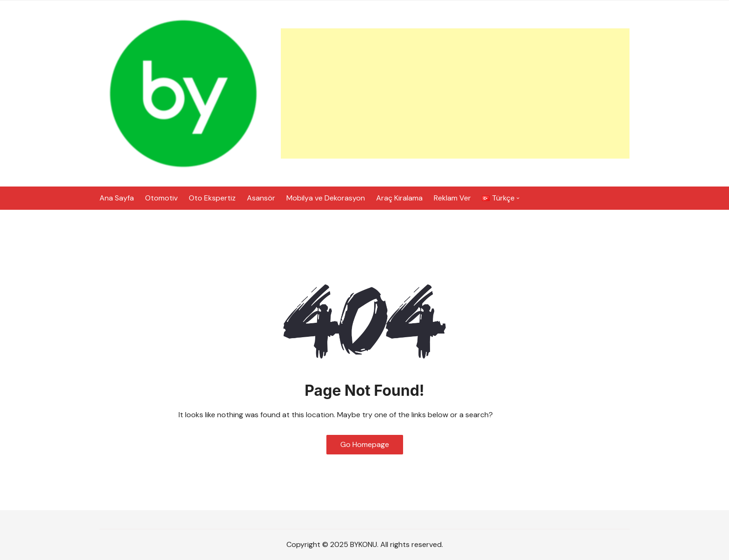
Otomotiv (161, 198)
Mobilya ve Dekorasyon (326, 198)
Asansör (261, 198)
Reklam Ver (452, 198)
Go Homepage (365, 444)
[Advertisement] (455, 93)
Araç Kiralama (399, 198)
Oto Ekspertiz (212, 198)
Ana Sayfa (117, 198)
